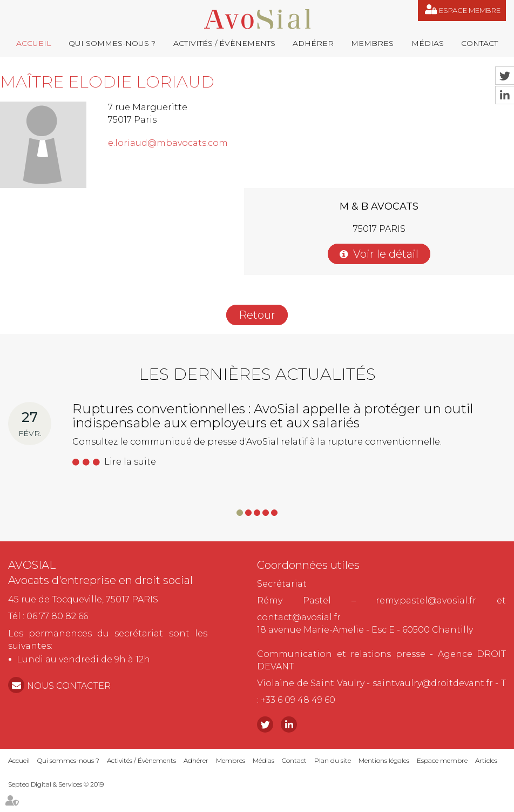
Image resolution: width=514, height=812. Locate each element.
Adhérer (313, 43)
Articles (486, 760)
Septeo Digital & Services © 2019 (56, 784)
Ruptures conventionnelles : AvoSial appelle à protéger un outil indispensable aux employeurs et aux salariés (273, 416)
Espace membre (470, 10)
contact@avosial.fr (299, 617)
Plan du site (333, 760)
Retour (257, 315)
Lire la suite (130, 462)
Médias (428, 43)
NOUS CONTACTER (69, 686)
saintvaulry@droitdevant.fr (433, 683)
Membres (372, 43)
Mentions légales (384, 760)
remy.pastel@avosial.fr (426, 600)
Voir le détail (386, 254)
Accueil (34, 43)
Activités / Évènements (224, 43)
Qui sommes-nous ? (112, 43)
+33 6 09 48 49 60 (298, 700)
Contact (479, 43)
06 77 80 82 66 (57, 616)
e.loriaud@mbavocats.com (168, 143)
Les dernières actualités (257, 374)
